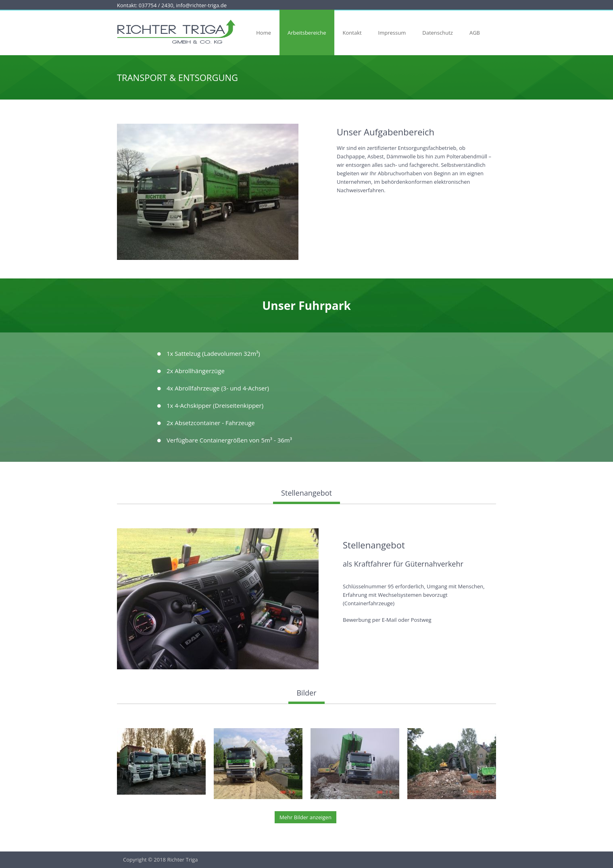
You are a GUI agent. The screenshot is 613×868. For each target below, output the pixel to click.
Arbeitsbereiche (307, 33)
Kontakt (352, 33)
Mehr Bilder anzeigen (305, 817)
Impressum (392, 33)
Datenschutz (438, 33)
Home (264, 33)
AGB (475, 33)
